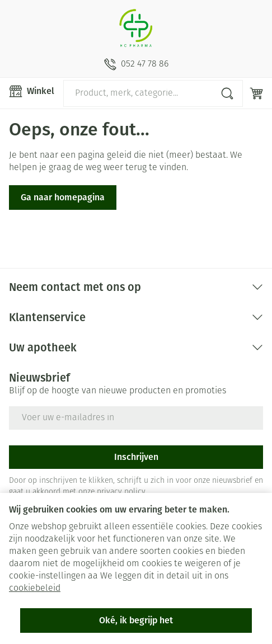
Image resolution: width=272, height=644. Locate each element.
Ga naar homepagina (63, 197)
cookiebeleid (35, 589)
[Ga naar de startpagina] (136, 29)
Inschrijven (136, 457)
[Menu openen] (32, 91)
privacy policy (121, 492)
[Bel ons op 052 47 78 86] (136, 64)
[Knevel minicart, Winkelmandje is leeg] (256, 93)
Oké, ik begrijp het (136, 620)
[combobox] (153, 93)
